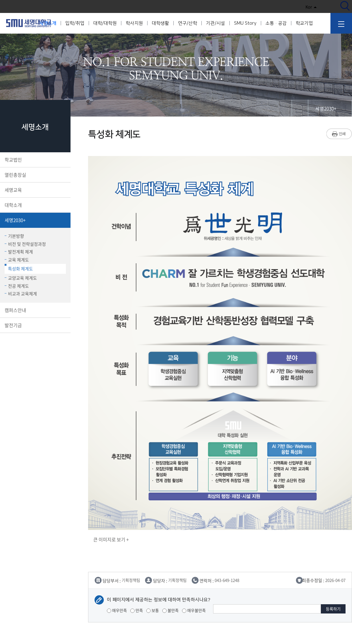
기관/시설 (216, 23)
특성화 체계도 (19, 268)
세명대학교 (29, 23)
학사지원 (134, 23)
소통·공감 (276, 23)
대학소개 (35, 205)
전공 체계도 (17, 286)
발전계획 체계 (19, 252)
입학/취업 (75, 23)
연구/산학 (188, 23)
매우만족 (117, 610)
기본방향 (14, 236)
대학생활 (160, 23)
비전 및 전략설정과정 (25, 244)
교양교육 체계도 (21, 278)
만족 (137, 610)
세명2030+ (35, 220)
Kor (311, 7)
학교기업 (304, 23)
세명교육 (35, 190)
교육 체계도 (17, 260)
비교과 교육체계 (21, 293)
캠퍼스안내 (35, 310)
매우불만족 (194, 610)
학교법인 (35, 160)
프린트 (339, 134)
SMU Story (245, 23)
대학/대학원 (105, 23)
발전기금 (35, 325)
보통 (153, 610)
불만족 (170, 610)
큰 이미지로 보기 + (111, 539)
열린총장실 (35, 175)
